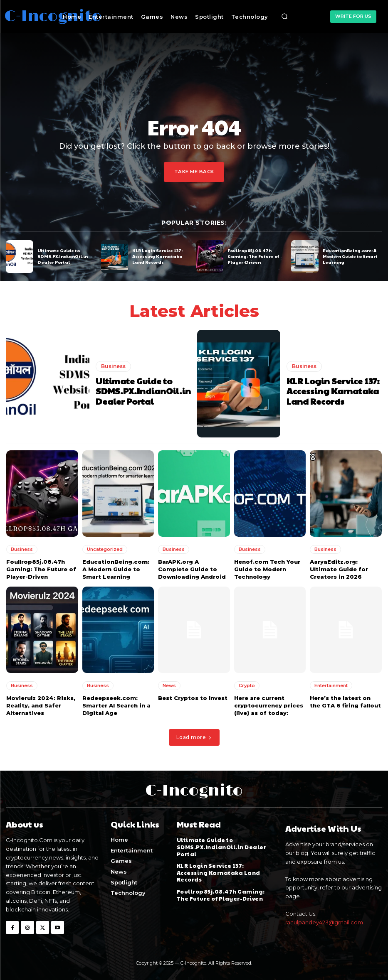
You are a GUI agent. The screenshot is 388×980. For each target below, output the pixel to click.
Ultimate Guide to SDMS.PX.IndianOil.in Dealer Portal (62, 256)
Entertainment (331, 685)
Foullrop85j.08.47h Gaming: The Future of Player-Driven (253, 256)
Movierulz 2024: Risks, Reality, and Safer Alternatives (41, 705)
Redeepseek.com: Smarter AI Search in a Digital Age (116, 705)
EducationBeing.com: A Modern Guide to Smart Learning (350, 256)
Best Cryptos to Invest (193, 698)
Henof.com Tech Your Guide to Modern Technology (267, 569)
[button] (284, 17)
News (169, 685)
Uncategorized (105, 549)
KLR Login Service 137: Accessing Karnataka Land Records (157, 256)
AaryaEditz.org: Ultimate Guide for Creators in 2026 (339, 569)
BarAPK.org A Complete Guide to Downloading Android (192, 569)
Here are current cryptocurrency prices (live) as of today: (269, 705)
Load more (194, 737)
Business (113, 366)
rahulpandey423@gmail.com (324, 922)
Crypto (247, 685)
